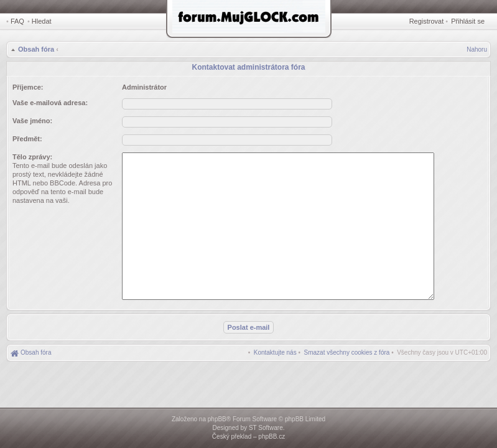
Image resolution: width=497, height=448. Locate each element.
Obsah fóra (36, 49)
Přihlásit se (468, 21)
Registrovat (427, 21)
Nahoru (477, 49)
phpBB (217, 419)
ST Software (266, 428)
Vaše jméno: (32, 121)
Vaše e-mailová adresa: (50, 103)
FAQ (17, 21)
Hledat (42, 21)
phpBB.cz (272, 436)
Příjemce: (28, 87)
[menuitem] (347, 352)
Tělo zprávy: (32, 157)
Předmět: (27, 139)
